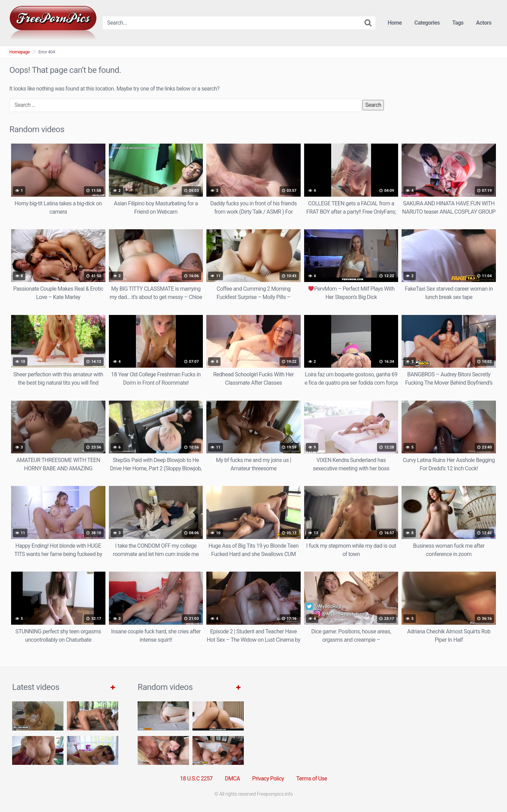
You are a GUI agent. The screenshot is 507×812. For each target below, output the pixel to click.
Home (395, 23)
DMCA (233, 779)
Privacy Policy (268, 779)
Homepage (20, 52)
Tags (458, 23)
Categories (427, 23)
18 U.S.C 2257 (196, 779)
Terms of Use (312, 779)
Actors (484, 23)
